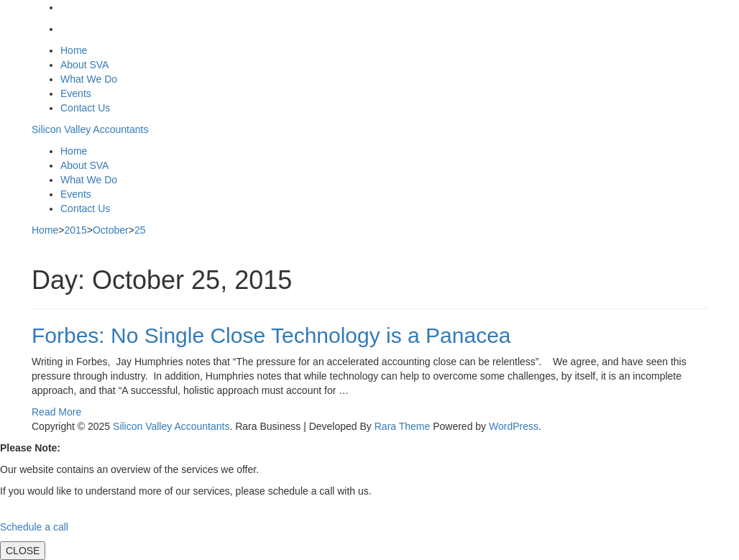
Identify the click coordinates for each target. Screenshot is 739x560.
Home (74, 50)
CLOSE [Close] (23, 551)
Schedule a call (34, 527)
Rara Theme (403, 426)
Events (76, 93)
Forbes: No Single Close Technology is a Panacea (271, 335)
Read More (56, 412)
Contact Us (85, 108)
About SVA (84, 65)
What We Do (89, 79)
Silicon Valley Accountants (90, 129)
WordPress (514, 426)
